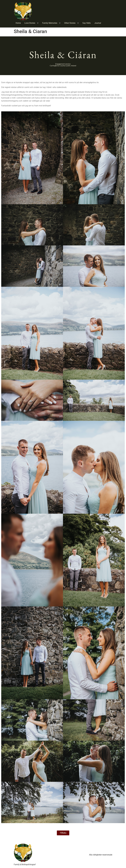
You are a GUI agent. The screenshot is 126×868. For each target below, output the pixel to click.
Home (18, 23)
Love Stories (30, 23)
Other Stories (70, 23)
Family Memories (50, 23)
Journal (98, 23)
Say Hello (87, 23)
